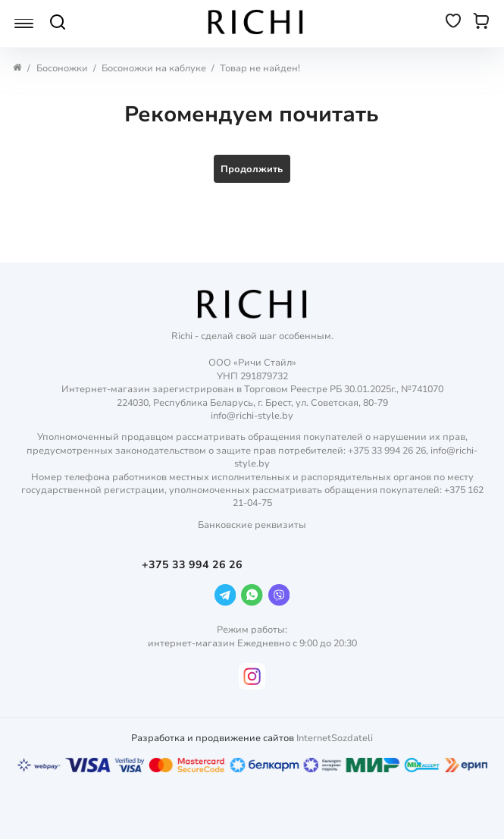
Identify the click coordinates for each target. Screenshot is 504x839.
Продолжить (252, 169)
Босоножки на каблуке (154, 68)
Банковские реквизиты (252, 525)
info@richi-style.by (252, 415)
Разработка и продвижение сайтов (213, 738)
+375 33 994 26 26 (194, 565)
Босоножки (62, 68)
